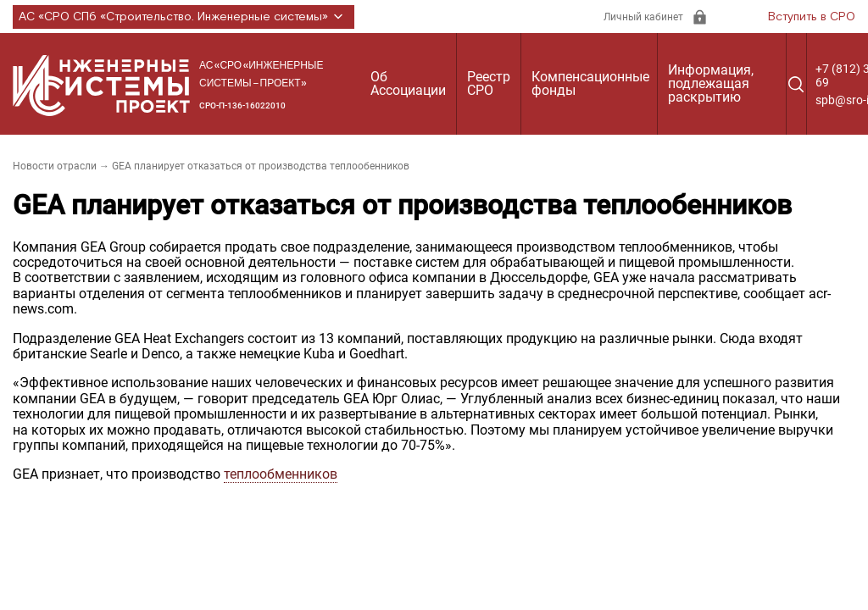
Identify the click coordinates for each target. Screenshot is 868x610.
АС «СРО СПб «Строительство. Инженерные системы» (184, 17)
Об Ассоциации (408, 83)
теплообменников (281, 474)
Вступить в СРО (812, 17)
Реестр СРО (489, 83)
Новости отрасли (55, 166)
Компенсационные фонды (590, 83)
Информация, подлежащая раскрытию (711, 83)
